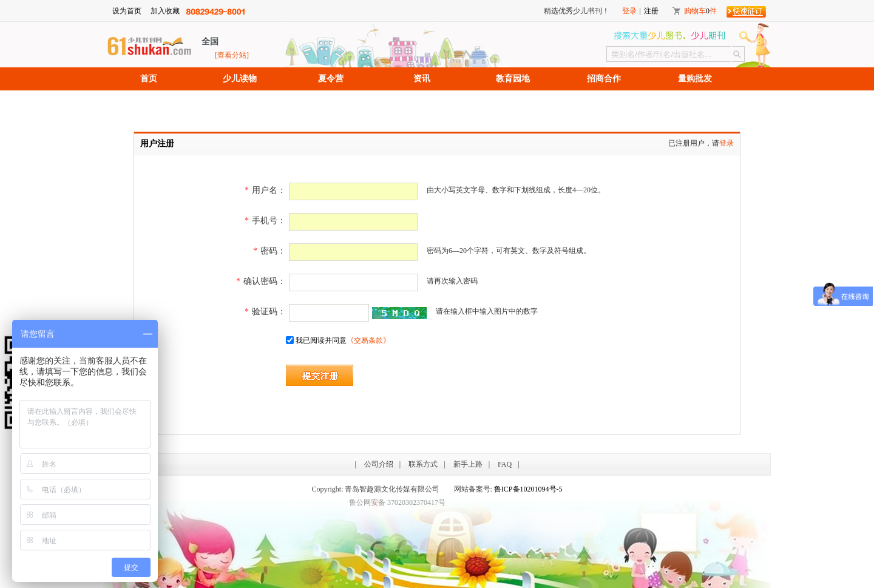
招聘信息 (149, 102)
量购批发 (695, 79)
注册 (651, 11)
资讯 (422, 79)
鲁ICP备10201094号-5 (528, 489)
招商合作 (604, 79)
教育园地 (513, 79)
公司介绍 (379, 464)
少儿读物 (240, 79)
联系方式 (423, 464)
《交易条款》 (368, 340)
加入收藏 (165, 11)
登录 (629, 11)
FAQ (505, 464)
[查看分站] (232, 55)
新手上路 (468, 464)
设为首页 (127, 11)
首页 (149, 79)
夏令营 (331, 79)
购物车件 (700, 11)
